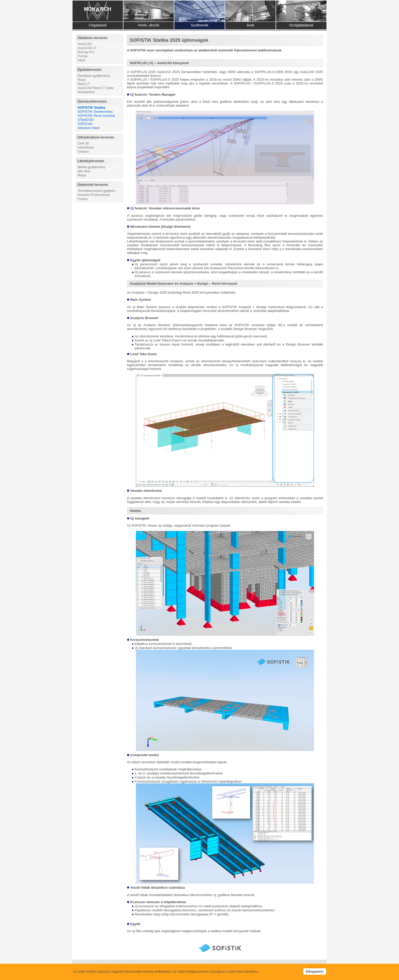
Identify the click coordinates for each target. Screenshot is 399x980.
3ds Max (84, 171)
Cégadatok (98, 25)
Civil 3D (83, 143)
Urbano (83, 152)
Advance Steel (89, 128)
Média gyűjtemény (91, 167)
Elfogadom (315, 971)
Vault (81, 60)
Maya (82, 175)
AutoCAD (85, 44)
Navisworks (86, 92)
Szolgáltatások (301, 25)
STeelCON (86, 120)
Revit (81, 80)
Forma (83, 56)
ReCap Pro (86, 52)
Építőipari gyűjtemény (94, 76)
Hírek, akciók (149, 25)
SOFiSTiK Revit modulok (96, 116)
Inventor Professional (94, 195)
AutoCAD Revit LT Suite (96, 88)
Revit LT (84, 84)
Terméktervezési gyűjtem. (97, 191)
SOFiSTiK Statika (91, 107)
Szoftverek (199, 25)
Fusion (83, 199)
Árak (250, 25)
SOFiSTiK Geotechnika (95, 112)
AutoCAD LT (87, 48)
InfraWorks (86, 147)
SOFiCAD (85, 124)
